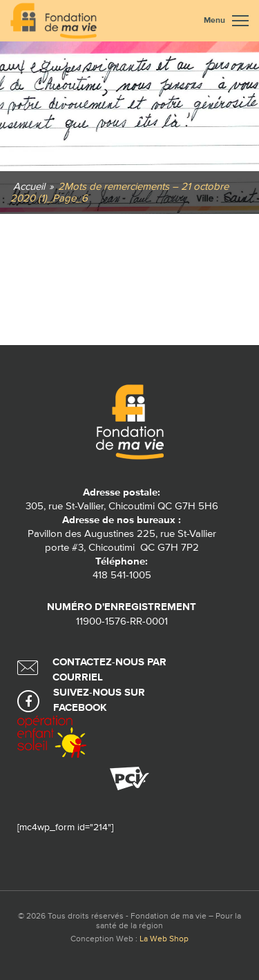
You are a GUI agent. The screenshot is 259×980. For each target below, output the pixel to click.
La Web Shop (164, 939)
